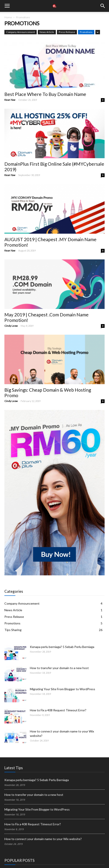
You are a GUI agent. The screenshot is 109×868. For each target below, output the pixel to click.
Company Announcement (21, 32)
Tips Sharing (13, 630)
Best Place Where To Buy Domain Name (45, 94)
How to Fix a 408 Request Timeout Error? (58, 710)
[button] (103, 6)
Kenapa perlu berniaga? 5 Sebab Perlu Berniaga (62, 647)
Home (8, 17)
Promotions (86, 32)
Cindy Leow (11, 326)
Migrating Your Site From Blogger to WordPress (63, 689)
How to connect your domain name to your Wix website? (43, 839)
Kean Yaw (10, 100)
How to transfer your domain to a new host (59, 668)
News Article (47, 32)
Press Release (67, 32)
